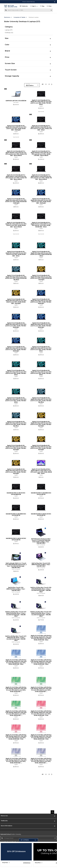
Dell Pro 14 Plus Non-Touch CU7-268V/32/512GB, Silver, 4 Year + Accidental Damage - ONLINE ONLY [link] (41, 614)
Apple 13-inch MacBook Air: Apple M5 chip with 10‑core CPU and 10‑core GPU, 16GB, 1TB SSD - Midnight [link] (16, 349)
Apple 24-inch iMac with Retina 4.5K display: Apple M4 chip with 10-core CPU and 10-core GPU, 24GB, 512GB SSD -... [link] (41, 689)
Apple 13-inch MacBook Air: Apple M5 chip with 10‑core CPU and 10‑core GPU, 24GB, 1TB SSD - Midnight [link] (16, 325)
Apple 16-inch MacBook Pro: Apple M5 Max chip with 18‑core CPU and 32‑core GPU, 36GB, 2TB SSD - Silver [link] (41, 128)
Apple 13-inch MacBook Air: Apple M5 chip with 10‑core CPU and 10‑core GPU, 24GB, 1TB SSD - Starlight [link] (41, 424)
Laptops (9, 30)
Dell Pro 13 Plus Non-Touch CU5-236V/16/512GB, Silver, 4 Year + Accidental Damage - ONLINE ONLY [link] (41, 590)
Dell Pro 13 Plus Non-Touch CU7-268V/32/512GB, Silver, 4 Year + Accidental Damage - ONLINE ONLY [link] (16, 614)
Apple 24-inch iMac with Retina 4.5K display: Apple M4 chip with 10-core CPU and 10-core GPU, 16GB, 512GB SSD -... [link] (16, 689)
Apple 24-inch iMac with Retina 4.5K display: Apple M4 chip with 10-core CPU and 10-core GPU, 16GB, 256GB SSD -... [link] (16, 713)
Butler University (11, 834)
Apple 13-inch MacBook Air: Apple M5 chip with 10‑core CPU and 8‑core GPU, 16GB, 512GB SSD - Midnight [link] (16, 201)
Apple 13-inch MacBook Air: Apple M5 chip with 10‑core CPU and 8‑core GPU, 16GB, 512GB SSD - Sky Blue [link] (16, 278)
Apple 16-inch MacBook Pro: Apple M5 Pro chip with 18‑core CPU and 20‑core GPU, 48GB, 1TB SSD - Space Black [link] (41, 177)
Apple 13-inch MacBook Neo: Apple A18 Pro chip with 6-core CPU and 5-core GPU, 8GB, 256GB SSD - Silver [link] (41, 471)
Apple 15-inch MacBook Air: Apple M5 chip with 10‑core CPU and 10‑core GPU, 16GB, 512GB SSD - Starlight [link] (16, 301)
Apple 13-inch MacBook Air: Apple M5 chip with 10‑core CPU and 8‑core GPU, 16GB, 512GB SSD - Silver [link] (41, 254)
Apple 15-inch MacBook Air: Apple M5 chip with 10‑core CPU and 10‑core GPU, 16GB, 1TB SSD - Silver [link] (41, 373)
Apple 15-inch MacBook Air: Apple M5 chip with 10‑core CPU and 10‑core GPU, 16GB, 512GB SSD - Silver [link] (16, 254)
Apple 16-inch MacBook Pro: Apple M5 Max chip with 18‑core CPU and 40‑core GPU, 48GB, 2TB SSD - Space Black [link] (41, 153)
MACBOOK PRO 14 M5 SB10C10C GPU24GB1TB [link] (41, 494)
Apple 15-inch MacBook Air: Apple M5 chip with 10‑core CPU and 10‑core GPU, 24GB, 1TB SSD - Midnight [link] (41, 301)
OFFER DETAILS (27, 863)
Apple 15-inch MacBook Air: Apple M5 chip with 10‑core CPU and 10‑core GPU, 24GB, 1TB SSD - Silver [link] (16, 400)
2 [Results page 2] (46, 84)
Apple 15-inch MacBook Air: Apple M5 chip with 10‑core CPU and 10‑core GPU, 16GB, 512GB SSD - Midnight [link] (16, 128)
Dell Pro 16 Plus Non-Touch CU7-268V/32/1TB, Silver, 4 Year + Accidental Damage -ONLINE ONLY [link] (16, 638)
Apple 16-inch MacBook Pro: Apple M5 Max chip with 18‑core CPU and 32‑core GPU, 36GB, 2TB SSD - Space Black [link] (16, 153)
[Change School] (28, 838)
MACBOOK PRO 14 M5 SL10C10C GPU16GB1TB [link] (41, 515)
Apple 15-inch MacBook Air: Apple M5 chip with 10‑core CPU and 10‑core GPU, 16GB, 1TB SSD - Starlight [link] (16, 448)
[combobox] (28, 838)
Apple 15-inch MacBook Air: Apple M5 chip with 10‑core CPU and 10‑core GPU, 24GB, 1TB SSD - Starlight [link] (41, 448)
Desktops (9, 33)
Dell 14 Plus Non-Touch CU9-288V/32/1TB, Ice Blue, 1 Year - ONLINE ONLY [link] (41, 565)
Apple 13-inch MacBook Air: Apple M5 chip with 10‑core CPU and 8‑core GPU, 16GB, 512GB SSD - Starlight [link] (41, 278)
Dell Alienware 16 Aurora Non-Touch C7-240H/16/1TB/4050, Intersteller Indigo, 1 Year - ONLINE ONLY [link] (41, 541)
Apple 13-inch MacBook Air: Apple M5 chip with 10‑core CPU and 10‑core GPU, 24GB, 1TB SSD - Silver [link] (41, 349)
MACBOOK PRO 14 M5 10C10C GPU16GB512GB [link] (16, 494)
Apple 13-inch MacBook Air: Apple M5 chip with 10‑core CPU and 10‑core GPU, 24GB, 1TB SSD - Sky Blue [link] (41, 400)
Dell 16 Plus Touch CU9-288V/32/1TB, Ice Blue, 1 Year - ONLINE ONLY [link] (16, 589)
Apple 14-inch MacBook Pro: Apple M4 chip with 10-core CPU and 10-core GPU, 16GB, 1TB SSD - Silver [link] (41, 102)
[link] (42, 6)
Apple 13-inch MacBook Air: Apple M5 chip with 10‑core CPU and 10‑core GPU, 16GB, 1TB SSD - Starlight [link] (16, 471)
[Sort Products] (32, 85)
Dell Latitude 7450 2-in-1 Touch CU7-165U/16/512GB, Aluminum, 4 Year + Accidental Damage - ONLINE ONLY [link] (16, 565)
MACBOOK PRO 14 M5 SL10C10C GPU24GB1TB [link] (16, 539)
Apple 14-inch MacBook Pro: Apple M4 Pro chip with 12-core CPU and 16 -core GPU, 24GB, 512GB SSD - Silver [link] (41, 225)
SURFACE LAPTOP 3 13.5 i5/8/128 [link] (16, 101)
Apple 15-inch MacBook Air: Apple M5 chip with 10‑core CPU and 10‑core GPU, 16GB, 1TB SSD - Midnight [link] (41, 325)
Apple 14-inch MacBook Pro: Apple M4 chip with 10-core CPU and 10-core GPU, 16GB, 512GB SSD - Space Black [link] (16, 225)
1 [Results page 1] (43, 84)
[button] (50, 6)
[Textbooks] (24, 6)
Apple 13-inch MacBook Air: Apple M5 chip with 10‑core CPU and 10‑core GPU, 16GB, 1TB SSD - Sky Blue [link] (16, 424)
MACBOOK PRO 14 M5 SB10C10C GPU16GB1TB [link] (16, 515)
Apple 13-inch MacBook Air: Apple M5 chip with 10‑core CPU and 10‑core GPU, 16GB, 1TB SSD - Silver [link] (16, 373)
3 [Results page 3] (49, 84)
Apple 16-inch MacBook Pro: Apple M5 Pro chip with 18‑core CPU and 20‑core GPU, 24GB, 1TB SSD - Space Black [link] (16, 177)
